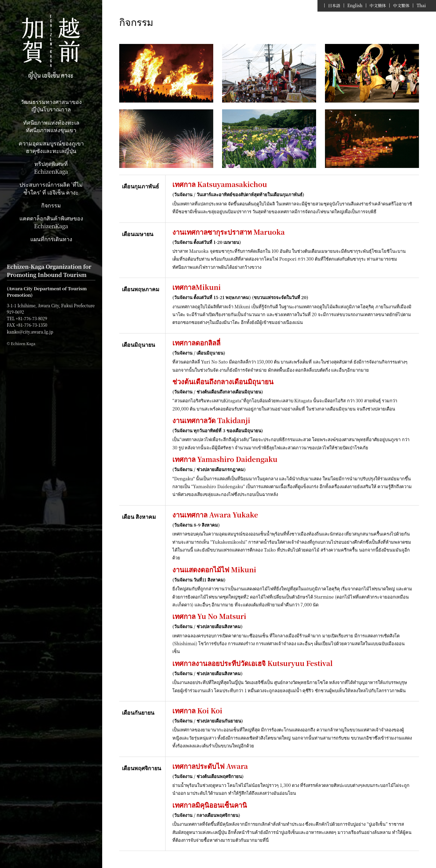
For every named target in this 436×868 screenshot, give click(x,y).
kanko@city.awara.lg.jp (30, 332)
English (355, 5)
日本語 (334, 5)
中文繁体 (401, 5)
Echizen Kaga (51, 48)
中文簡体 (378, 5)
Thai (421, 5)
